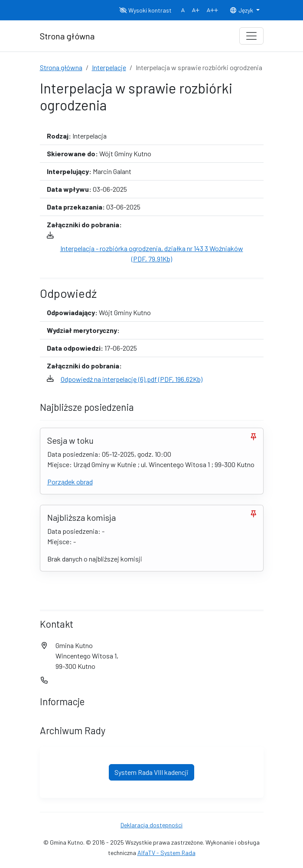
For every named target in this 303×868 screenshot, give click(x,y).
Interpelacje (109, 67)
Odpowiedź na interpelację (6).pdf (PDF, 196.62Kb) (132, 379)
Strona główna (61, 67)
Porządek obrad (70, 482)
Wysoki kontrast (145, 10)
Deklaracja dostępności (151, 825)
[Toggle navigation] (251, 36)
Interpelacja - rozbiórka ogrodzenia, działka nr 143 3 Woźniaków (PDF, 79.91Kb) (152, 253)
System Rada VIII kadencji (151, 772)
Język (242, 10)
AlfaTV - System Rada (166, 853)
